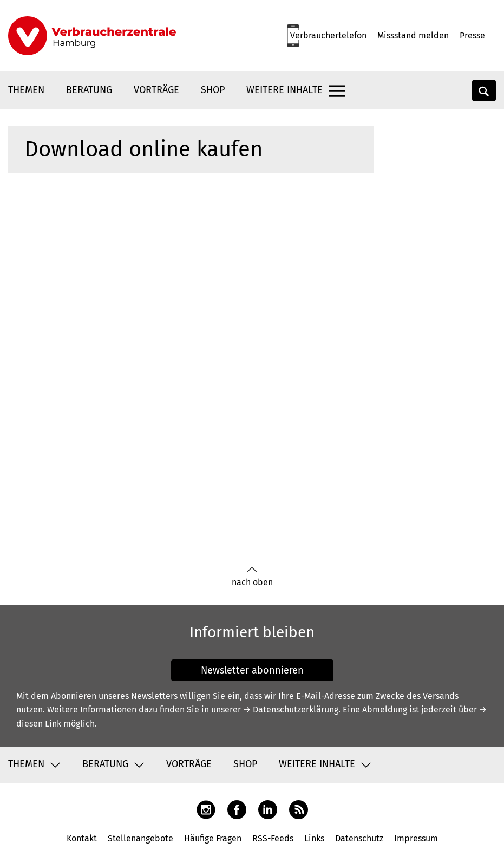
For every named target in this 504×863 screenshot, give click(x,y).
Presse (472, 35)
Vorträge (156, 90)
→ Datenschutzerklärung (291, 710)
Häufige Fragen (213, 838)
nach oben (252, 577)
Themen (26, 90)
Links (314, 838)
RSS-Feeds (273, 838)
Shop (213, 90)
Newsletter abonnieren (252, 670)
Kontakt (82, 838)
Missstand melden (413, 35)
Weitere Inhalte (284, 90)
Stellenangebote (140, 838)
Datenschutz (359, 838)
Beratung (89, 90)
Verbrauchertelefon (328, 35)
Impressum (416, 838)
